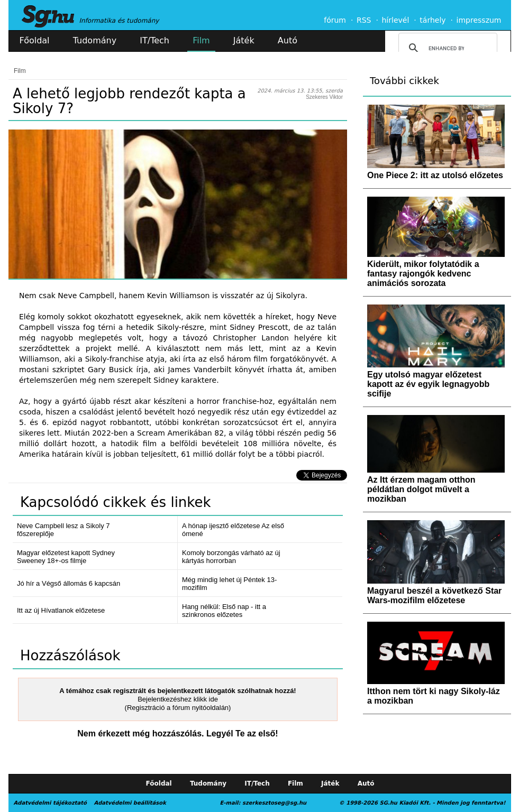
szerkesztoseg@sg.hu (274, 803)
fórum (335, 20)
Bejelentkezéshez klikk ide (178, 699)
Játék (244, 40)
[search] (446, 48)
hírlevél (396, 20)
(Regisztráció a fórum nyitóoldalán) (178, 708)
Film (201, 40)
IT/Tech (154, 40)
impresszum (479, 20)
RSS (364, 20)
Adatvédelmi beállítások (130, 803)
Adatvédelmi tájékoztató (50, 803)
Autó (288, 40)
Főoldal (35, 40)
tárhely (432, 20)
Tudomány (95, 40)
